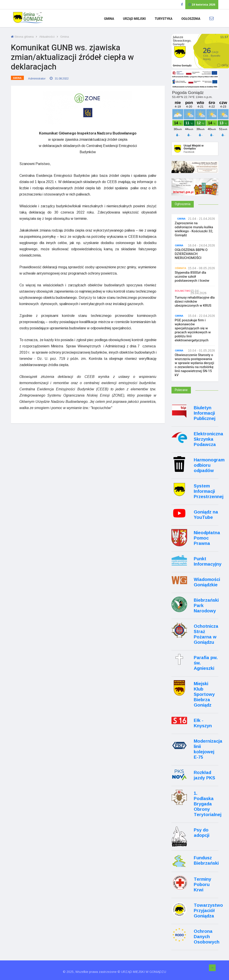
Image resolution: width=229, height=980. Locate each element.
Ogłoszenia (191, 19)
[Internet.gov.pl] (195, 193)
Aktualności (47, 37)
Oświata (181, 268)
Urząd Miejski (134, 19)
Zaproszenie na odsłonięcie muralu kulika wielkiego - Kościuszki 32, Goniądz (194, 229)
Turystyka (164, 19)
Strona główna (22, 37)
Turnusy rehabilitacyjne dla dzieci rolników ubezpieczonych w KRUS (195, 302)
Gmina (109, 19)
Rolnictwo (183, 291)
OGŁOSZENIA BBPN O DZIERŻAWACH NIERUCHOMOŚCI (191, 254)
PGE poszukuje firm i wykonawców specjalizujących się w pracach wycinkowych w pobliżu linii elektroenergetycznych (193, 330)
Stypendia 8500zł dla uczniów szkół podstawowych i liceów (192, 277)
